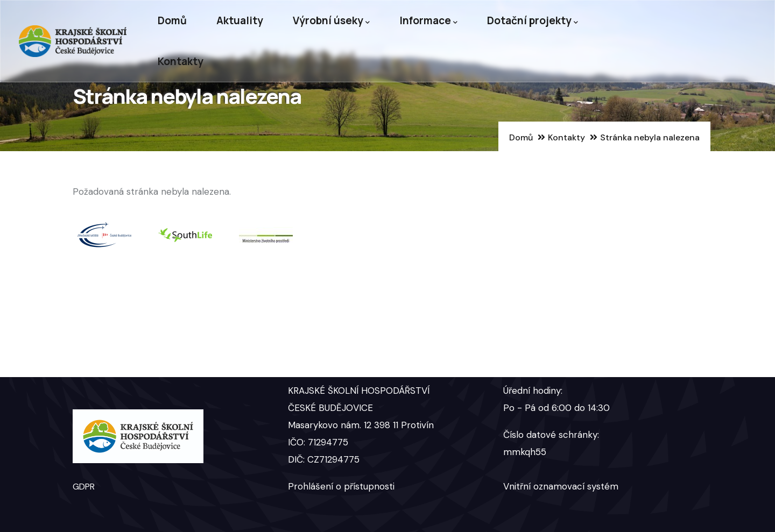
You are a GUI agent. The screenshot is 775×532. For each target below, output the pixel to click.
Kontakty (181, 61)
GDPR (84, 487)
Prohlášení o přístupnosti (341, 486)
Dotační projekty (533, 21)
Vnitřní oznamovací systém (561, 486)
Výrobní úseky (331, 21)
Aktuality (240, 20)
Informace (428, 21)
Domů (172, 20)
